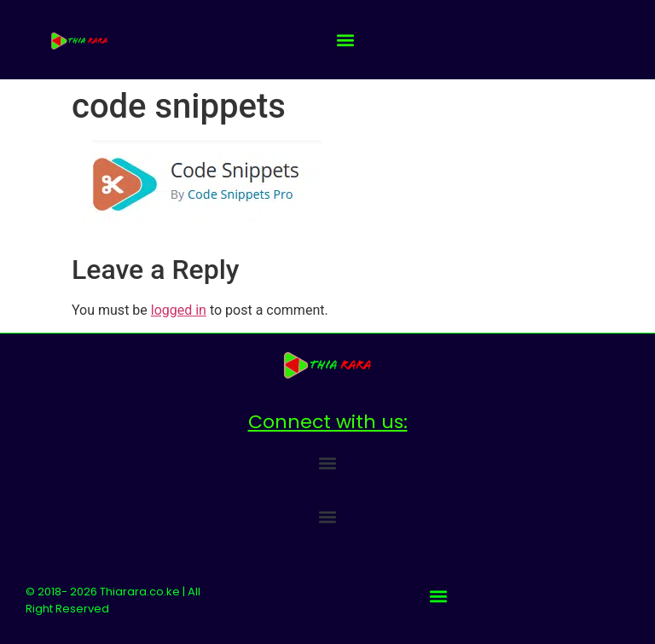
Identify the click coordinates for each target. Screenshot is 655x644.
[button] (346, 40)
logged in (179, 310)
